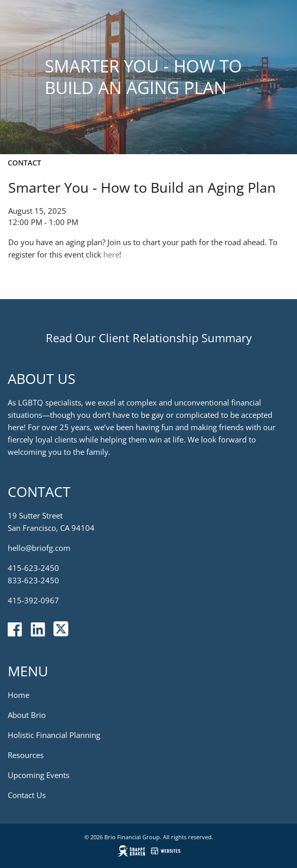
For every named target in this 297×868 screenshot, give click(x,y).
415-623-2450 (33, 568)
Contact (24, 163)
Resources (26, 755)
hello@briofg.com (39, 548)
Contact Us (27, 796)
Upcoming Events (39, 775)
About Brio (27, 715)
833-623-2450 (33, 581)
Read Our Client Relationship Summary (149, 338)
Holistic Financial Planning (54, 735)
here (111, 254)
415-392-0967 (33, 601)
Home (18, 695)
